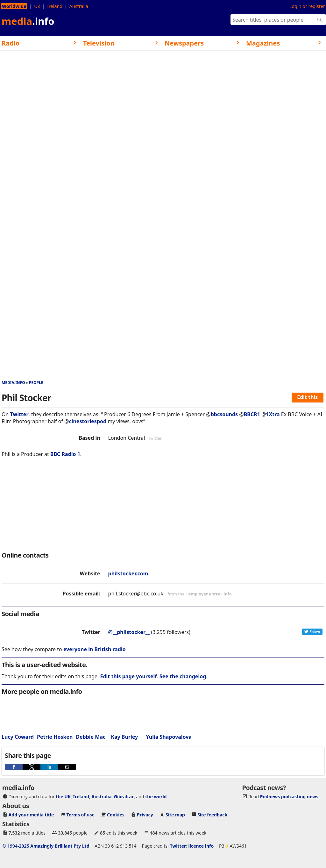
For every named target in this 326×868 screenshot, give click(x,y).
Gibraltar (124, 797)
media (28, 21)
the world (156, 797)
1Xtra (273, 414)
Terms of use (81, 815)
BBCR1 (252, 414)
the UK (63, 797)
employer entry (204, 594)
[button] (14, 767)
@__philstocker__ (129, 632)
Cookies (116, 815)
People (36, 383)
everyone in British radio (95, 649)
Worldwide (14, 6)
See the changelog (183, 676)
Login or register (307, 6)
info (228, 594)
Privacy (145, 815)
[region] (163, 507)
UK (37, 6)
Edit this (307, 397)
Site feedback (212, 815)
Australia (79, 6)
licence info (201, 846)
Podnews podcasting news (289, 797)
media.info (13, 383)
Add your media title (31, 815)
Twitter (19, 414)
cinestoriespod (88, 421)
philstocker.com (128, 573)
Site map (175, 815)
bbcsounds (224, 414)
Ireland (55, 6)
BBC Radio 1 (65, 454)
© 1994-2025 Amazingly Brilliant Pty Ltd (46, 846)
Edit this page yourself (128, 676)
